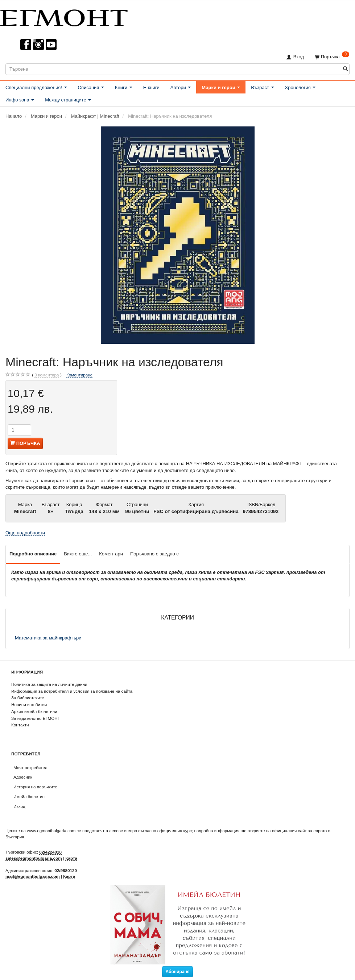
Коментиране (79, 375)
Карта (71, 858)
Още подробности (25, 533)
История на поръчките (35, 787)
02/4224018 (50, 852)
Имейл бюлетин (29, 796)
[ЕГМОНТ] (64, 16)
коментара (47, 375)
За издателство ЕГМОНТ (36, 718)
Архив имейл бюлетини (34, 711)
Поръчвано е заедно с (154, 554)
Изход (19, 806)
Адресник (23, 777)
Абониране (178, 972)
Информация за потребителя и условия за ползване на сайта (72, 691)
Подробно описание (33, 554)
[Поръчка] (332, 57)
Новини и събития (29, 704)
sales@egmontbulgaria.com (34, 858)
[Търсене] (345, 69)
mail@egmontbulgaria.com (33, 876)
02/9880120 (66, 870)
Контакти (20, 725)
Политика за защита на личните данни (49, 684)
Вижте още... (78, 554)
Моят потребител (30, 768)
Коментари (111, 554)
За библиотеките (28, 698)
